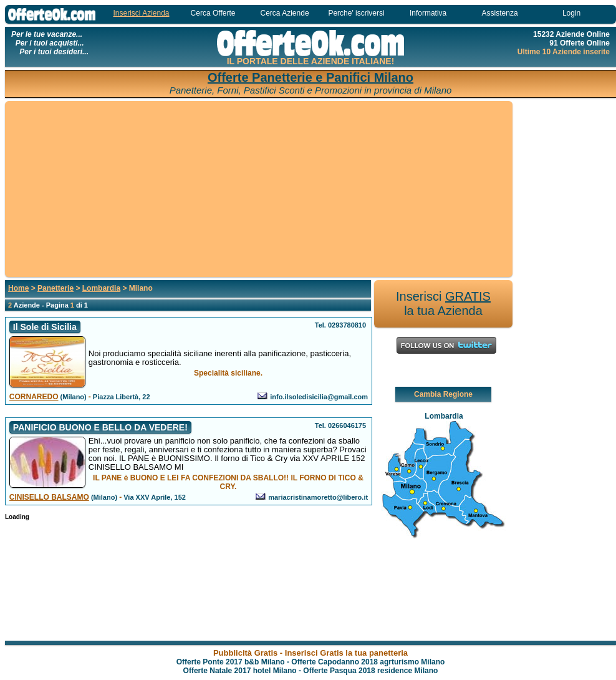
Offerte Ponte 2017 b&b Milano (231, 662)
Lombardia (101, 288)
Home (18, 288)
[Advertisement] (259, 190)
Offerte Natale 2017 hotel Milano (240, 671)
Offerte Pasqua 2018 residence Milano (370, 671)
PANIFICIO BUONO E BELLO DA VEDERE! (100, 427)
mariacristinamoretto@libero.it (318, 497)
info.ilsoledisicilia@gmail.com (319, 397)
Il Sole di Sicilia (45, 327)
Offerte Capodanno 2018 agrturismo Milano (368, 662)
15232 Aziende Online (571, 34)
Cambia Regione (443, 394)
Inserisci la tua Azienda (443, 304)
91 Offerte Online (580, 43)
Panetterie (55, 288)
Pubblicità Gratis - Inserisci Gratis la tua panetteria (310, 653)
